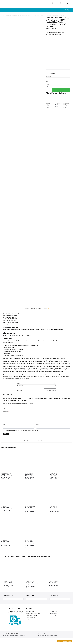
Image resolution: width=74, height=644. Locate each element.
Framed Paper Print (29, 473)
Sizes (47, 71)
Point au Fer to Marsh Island (50, 388)
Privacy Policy (57, 636)
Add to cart (61, 90)
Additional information (37, 308)
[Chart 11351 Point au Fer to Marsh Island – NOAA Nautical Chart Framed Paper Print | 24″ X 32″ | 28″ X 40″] (67, 99)
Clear (47, 87)
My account (52, 4)
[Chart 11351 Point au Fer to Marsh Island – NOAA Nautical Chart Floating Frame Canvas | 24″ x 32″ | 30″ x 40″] (12, 461)
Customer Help (60, 4)
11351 (55, 386)
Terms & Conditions (42, 636)
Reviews (45, 308)
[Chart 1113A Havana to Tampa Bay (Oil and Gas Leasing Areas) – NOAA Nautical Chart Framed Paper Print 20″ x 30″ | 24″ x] (14, 570)
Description (27, 308)
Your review (6, 412)
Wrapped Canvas (53, 473)
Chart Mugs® (6, 636)
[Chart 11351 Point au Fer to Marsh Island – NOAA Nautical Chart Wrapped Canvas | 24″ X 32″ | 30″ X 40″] (49, 99)
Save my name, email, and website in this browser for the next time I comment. (22, 430)
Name (4, 425)
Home (4, 15)
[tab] (27, 307)
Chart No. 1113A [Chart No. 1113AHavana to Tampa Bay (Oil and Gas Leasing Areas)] (14, 584)
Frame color (48, 76)
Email (38, 425)
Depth (47, 82)
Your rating (5, 406)
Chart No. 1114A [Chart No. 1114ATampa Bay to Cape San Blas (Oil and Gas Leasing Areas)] (36, 585)
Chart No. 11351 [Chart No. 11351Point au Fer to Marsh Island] (12, 476)
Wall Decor (9, 15)
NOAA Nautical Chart (52, 391)
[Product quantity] (48, 90)
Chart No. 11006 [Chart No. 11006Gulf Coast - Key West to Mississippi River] (59, 584)
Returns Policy (50, 636)
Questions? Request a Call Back (64, 641)
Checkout (68, 4)
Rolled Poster (58, 104)
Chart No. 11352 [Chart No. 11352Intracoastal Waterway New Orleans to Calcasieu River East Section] (36, 510)
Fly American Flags (14, 636)
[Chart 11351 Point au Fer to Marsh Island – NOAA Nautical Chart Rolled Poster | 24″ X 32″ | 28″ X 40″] (58, 99)
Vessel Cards (23, 636)
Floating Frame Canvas (17, 15)
